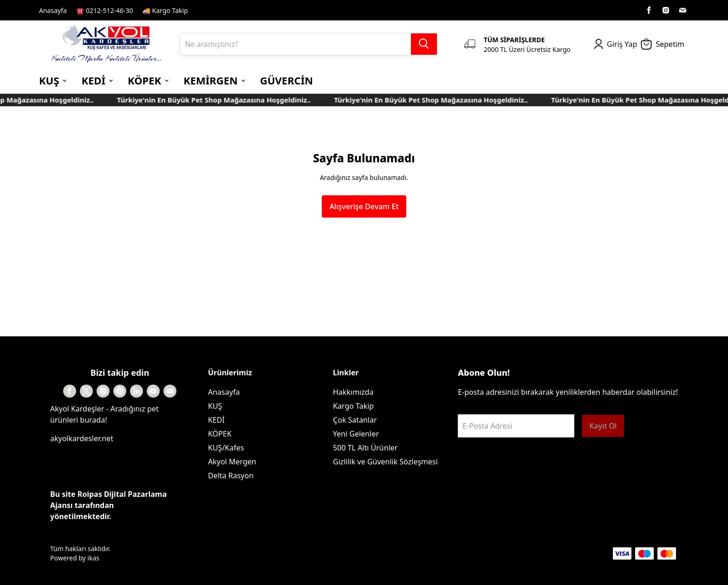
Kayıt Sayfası (217, 10)
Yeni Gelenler (356, 434)
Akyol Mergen (232, 462)
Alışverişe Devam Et (364, 206)
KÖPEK (220, 434)
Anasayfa (53, 10)
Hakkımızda (353, 392)
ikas (93, 558)
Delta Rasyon (231, 476)
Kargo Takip (353, 406)
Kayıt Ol (603, 426)
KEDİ (216, 420)
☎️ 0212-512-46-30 (105, 10)
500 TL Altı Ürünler (365, 448)
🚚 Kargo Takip (165, 10)
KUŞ (215, 406)
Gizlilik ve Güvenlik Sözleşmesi (385, 462)
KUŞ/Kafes (226, 448)
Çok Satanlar (355, 420)
